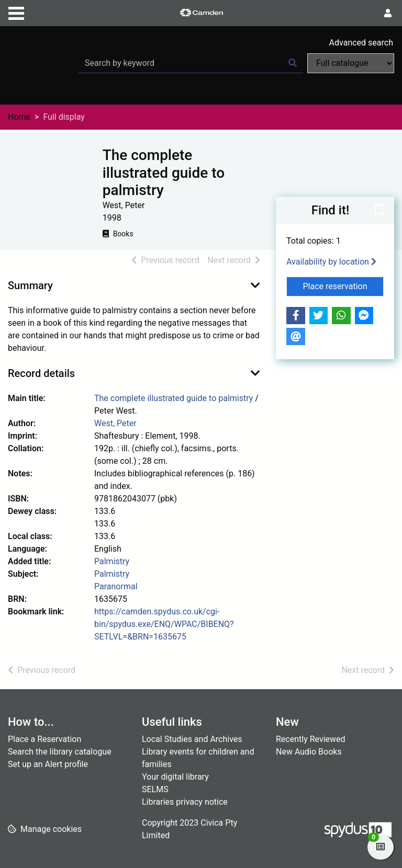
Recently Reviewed (311, 739)
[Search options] (351, 63)
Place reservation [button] (344, 285)
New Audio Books (309, 752)
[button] (379, 211)
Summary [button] (30, 285)
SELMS (155, 789)
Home (19, 117)
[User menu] (388, 14)
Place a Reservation (44, 739)
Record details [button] (41, 373)
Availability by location (331, 262)
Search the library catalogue (60, 752)
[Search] (293, 63)
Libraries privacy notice (185, 802)
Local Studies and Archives (192, 739)
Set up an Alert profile (48, 764)
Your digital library (175, 777)
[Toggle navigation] (16, 12)
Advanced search (361, 43)
